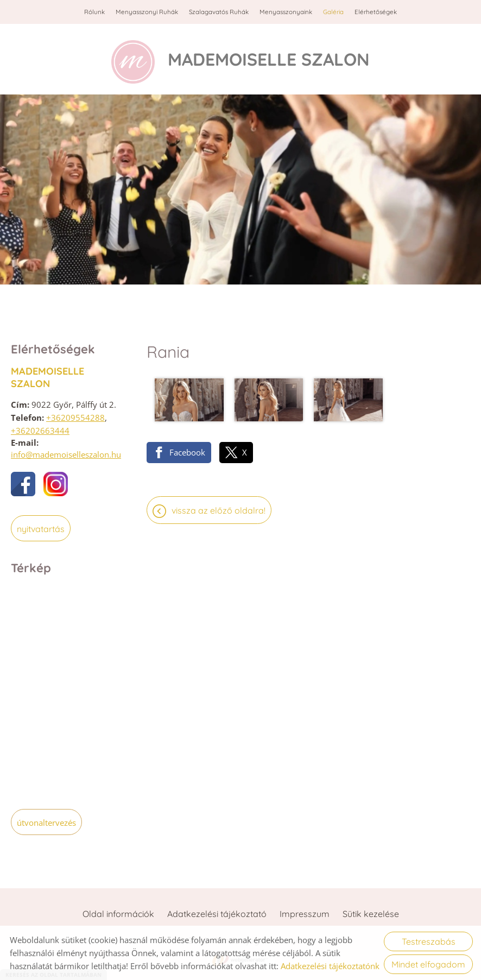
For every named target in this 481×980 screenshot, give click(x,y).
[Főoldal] (133, 62)
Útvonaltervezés (46, 823)
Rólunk (94, 12)
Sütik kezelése (371, 914)
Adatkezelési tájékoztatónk (330, 966)
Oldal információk (118, 914)
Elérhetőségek (376, 12)
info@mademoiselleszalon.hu (66, 454)
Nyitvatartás (41, 529)
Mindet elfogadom (428, 964)
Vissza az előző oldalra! (219, 510)
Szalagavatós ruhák (219, 12)
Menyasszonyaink (286, 12)
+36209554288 (75, 418)
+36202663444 (40, 431)
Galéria (333, 12)
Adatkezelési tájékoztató (217, 914)
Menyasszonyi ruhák (147, 12)
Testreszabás (429, 941)
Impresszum (305, 914)
